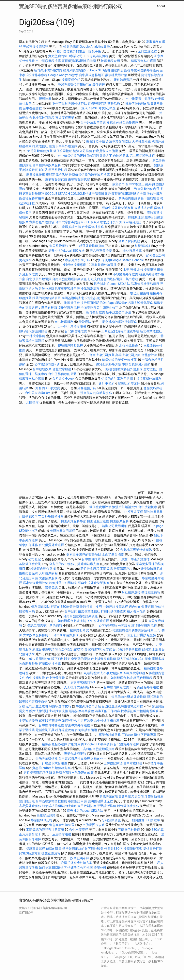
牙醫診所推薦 (154, 796)
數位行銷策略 (140, 293)
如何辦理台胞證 (69, 621)
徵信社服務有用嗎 (32, 198)
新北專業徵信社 (151, 331)
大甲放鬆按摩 (87, 806)
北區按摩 (32, 402)
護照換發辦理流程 (67, 308)
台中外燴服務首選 (93, 122)
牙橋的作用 (99, 758)
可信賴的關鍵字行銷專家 (139, 735)
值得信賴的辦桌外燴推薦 (119, 360)
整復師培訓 (143, 246)
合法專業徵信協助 (118, 141)
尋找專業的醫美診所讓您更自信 (122, 796)
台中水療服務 (133, 763)
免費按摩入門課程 (63, 531)
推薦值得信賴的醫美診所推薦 (89, 175)
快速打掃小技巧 (91, 607)
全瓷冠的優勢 (81, 659)
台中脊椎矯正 (135, 184)
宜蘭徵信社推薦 (50, 664)
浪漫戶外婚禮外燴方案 (77, 863)
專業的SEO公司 (42, 820)
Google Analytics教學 (95, 47)
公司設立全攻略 (63, 379)
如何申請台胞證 (130, 222)
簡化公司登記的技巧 (69, 649)
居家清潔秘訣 (123, 569)
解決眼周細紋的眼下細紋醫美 (139, 198)
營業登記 (51, 588)
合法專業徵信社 (47, 758)
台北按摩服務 (62, 369)
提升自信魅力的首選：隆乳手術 (79, 51)
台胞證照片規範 (94, 825)
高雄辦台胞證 (46, 815)
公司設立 (124, 626)
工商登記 (106, 569)
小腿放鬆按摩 (113, 673)
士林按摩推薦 (132, 251)
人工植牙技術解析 (77, 687)
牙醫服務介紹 (87, 388)
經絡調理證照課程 (141, 217)
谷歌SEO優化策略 (141, 303)
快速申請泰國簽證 (98, 194)
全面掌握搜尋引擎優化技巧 (100, 308)
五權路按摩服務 (135, 673)
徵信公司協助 (63, 151)
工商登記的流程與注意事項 (120, 331)
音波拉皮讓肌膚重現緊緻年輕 (59, 289)
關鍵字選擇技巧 (60, 706)
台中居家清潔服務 (38, 393)
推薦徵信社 (40, 146)
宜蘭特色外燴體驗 (42, 222)
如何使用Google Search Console (121, 260)
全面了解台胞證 (129, 241)
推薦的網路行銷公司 (47, 298)
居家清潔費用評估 (36, 583)
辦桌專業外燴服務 (32, 194)
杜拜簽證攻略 (65, 730)
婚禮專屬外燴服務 (149, 379)
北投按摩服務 (147, 270)
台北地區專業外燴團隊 (136, 550)
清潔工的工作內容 (107, 711)
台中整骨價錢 (55, 678)
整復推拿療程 (151, 592)
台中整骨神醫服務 (52, 725)
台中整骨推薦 (92, 559)
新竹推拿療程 (90, 569)
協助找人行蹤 (144, 208)
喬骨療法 (85, 322)
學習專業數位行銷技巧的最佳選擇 (81, 85)
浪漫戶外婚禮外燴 (125, 507)
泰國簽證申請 (97, 103)
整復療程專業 (65, 118)
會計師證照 (27, 801)
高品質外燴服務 (148, 687)
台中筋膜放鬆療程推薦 (52, 801)
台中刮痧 (71, 611)
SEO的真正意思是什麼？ (102, 222)
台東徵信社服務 (93, 227)
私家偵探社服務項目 (145, 284)
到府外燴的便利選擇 (148, 189)
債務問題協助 (120, 70)
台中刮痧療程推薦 (49, 61)
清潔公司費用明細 (115, 526)
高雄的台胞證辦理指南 (99, 749)
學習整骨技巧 (58, 170)
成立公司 (118, 184)
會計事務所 (107, 383)
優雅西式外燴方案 (109, 364)
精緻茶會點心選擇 (144, 61)
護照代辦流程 (143, 678)
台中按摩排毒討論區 (70, 222)
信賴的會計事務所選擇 (117, 379)
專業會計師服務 (110, 735)
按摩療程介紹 (111, 61)
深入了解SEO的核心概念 (99, 108)
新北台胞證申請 (43, 649)
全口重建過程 (147, 51)
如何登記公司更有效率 (77, 721)
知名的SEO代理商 (48, 388)
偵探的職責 (71, 47)
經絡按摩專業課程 (82, 711)
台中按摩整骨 (36, 678)
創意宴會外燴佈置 (62, 825)
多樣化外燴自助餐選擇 (123, 122)
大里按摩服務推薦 (36, 635)
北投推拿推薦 (129, 345)
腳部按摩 (45, 99)
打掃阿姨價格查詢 (114, 611)
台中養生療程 (33, 108)
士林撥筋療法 (113, 763)
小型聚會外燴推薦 (125, 274)
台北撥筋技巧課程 (42, 118)
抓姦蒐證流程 (51, 853)
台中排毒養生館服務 (140, 99)
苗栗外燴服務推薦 (51, 516)
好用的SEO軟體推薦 (65, 607)
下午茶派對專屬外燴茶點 (69, 103)
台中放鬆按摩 (42, 369)
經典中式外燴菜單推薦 (118, 208)
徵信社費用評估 (116, 75)
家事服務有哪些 (50, 721)
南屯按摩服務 (64, 322)
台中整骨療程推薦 (117, 687)
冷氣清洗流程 (99, 56)
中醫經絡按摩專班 (74, 265)
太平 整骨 (130, 270)
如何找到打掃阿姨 (47, 364)
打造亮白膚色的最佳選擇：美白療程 (113, 279)
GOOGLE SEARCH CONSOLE (65, 194)
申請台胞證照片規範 (136, 364)
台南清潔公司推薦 (102, 355)
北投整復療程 (133, 512)
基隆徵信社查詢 (30, 564)
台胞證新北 (121, 156)
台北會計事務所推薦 (127, 649)
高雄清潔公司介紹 (128, 355)
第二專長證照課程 (143, 156)
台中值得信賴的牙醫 (72, 156)
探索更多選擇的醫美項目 (84, 554)
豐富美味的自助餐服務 (96, 393)
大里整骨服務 (59, 246)
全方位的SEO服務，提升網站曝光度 (74, 564)
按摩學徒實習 (133, 849)
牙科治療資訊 (123, 80)
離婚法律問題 (39, 711)
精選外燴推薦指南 (92, 246)
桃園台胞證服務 (98, 521)
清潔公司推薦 (83, 151)
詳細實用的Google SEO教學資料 (90, 744)
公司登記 (35, 559)
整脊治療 (114, 103)
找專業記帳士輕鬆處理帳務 (140, 711)
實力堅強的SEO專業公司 (65, 56)
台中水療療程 (79, 830)
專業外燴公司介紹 (78, 260)
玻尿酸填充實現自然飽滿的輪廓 (71, 773)
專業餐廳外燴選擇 (104, 265)
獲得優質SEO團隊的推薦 (79, 61)
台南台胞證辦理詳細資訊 (69, 279)
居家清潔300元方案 (98, 649)
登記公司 (100, 868)
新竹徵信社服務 (128, 806)
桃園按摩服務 (120, 521)
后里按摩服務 (62, 834)
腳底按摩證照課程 (71, 345)
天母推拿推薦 (141, 141)
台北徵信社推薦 (76, 331)
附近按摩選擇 (131, 592)
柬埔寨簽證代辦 (57, 175)
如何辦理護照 (108, 626)
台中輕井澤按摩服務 (47, 165)
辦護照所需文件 (129, 383)
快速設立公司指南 (80, 868)
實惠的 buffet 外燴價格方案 (51, 768)
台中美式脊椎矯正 (92, 75)
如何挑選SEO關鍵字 (63, 583)
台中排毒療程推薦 (104, 659)
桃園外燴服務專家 (73, 521)
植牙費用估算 (136, 611)
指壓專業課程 (36, 849)
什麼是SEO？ (28, 516)
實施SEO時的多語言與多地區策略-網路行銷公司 (71, 6)
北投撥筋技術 (91, 298)
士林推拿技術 (58, 711)
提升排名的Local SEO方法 (66, 251)
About (161, 6)
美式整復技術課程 (36, 47)
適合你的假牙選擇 (141, 607)
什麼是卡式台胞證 (105, 151)
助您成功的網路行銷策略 (120, 322)
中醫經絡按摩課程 (115, 607)
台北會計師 (149, 355)
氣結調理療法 (93, 673)
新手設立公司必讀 (118, 312)
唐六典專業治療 (101, 251)
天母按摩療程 (48, 573)
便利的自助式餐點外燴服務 (124, 369)
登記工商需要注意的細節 (45, 626)
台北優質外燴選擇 (39, 279)
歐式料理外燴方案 (100, 156)
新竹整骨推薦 (96, 312)
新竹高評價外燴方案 (48, 70)
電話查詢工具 (45, 730)
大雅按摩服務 (49, 578)
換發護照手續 (96, 141)
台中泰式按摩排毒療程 (75, 758)
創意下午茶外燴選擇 (63, 146)
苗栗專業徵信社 (89, 611)
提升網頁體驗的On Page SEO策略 (87, 70)
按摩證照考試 (79, 630)
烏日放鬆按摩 (36, 175)
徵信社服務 (155, 194)
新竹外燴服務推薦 (40, 151)
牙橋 (22, 706)
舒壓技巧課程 (153, 388)
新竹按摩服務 (153, 512)
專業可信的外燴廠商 (145, 70)
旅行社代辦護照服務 (33, 331)
